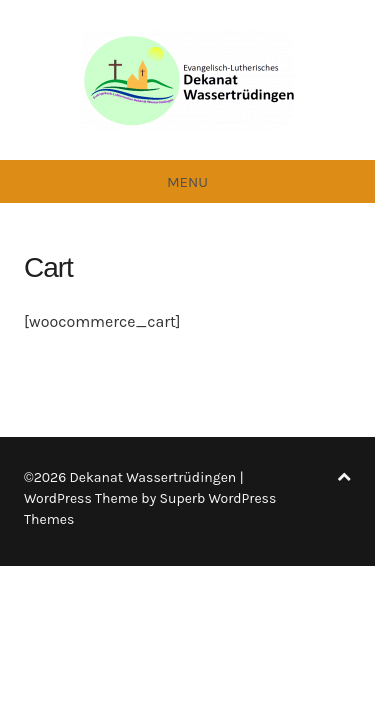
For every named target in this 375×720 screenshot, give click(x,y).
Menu (187, 182)
